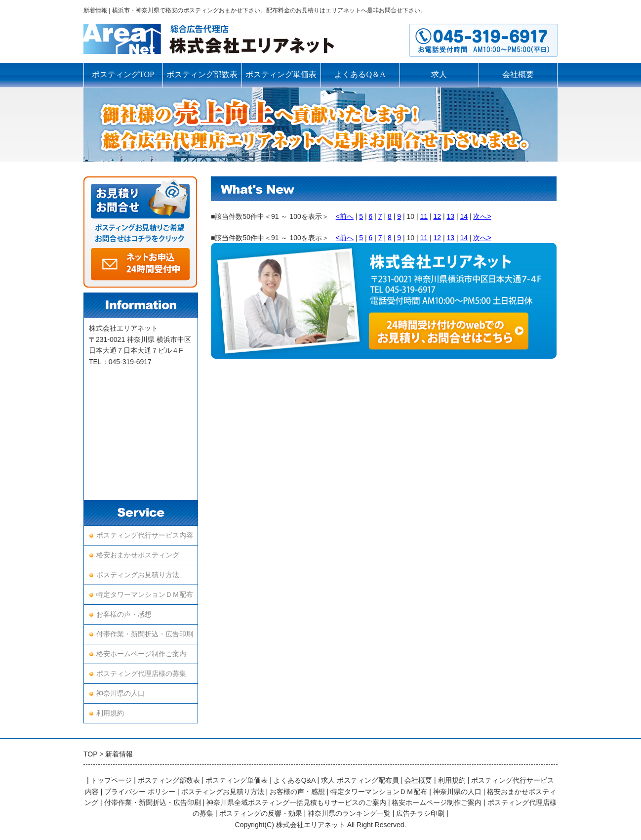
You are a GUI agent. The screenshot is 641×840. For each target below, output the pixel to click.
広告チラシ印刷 (420, 813)
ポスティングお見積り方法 (138, 575)
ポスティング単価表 (281, 74)
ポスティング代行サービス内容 (145, 535)
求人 (439, 74)
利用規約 (110, 713)
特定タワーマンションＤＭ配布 (145, 595)
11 (424, 216)
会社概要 (518, 74)
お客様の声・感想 (124, 614)
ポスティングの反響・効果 (261, 813)
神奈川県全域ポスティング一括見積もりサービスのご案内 (296, 802)
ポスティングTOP (123, 74)
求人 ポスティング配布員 (360, 780)
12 (437, 216)
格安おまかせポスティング (138, 555)
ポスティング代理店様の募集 (141, 674)
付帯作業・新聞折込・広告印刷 (145, 634)
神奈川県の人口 (120, 693)
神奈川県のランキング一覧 (349, 813)
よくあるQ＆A (360, 74)
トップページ (111, 780)
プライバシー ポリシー (140, 792)
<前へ (345, 216)
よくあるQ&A (295, 780)
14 (464, 216)
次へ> (482, 216)
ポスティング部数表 (202, 74)
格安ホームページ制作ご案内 (141, 654)
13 (450, 216)
